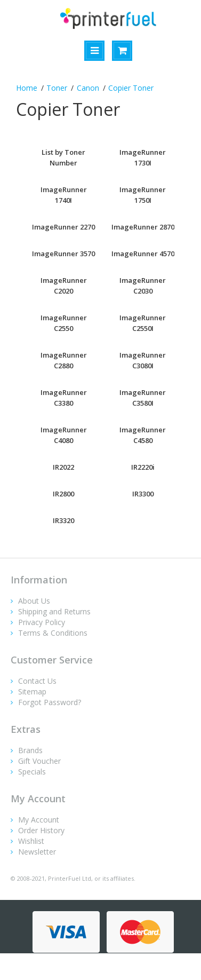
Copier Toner (131, 88)
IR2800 (63, 494)
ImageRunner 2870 (143, 227)
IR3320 (63, 520)
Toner (57, 88)
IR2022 (63, 467)
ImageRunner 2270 (63, 227)
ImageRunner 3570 (63, 254)
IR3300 (143, 494)
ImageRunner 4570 (143, 254)
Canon (88, 88)
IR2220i (143, 467)
